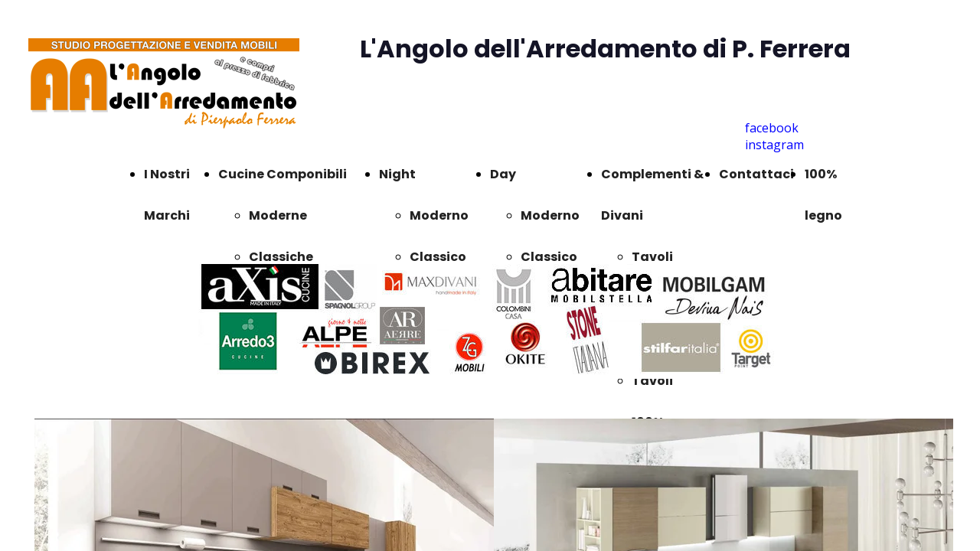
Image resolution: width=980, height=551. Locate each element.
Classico (438, 257)
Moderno (439, 215)
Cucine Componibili (283, 174)
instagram (774, 145)
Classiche (281, 257)
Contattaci (756, 174)
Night (397, 174)
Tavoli (652, 257)
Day (503, 174)
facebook (772, 128)
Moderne (278, 215)
